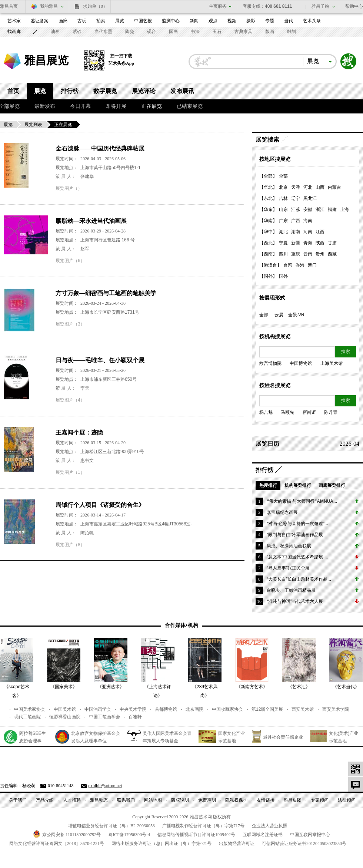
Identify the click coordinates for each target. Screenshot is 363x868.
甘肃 (332, 243)
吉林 (283, 198)
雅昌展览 (46, 60)
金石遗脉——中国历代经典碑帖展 (100, 148)
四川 (283, 254)
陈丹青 (331, 412)
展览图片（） (69, 188)
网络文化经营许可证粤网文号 (57, 844)
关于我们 (18, 800)
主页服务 (218, 6)
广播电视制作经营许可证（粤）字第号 (203, 826)
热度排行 (268, 485)
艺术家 (14, 21)
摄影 (251, 21)
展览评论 (144, 91)
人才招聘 (72, 800)
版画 (270, 32)
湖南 (296, 232)
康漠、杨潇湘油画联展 (289, 546)
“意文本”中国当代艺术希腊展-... (297, 557)
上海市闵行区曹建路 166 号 (108, 240)
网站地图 (153, 800)
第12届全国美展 (267, 709)
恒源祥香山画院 (65, 717)
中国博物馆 (301, 363)
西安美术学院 (336, 709)
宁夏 (283, 243)
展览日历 (267, 444)
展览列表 (33, 125)
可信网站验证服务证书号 (304, 844)
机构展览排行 (298, 485)
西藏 (332, 254)
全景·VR (296, 315)
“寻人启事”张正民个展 (288, 568)
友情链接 (266, 800)
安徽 (308, 209)
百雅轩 (135, 717)
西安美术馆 (303, 709)
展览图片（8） (70, 545)
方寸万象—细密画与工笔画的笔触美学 (106, 293)
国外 (283, 276)
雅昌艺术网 (13, 62)
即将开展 (116, 106)
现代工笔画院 (27, 717)
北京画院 (194, 709)
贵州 (320, 254)
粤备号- (129, 835)
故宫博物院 (270, 363)
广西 (296, 221)
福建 (332, 209)
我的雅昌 (49, 6)
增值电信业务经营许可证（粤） (111, 826)
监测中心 (171, 21)
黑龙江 (310, 198)
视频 (232, 21)
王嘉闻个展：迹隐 (79, 433)
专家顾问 (320, 800)
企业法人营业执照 (270, 826)
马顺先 (287, 412)
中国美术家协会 (30, 709)
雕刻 (292, 32)
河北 (308, 187)
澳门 (312, 265)
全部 (283, 176)
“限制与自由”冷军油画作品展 (295, 535)
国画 (173, 32)
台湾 (288, 265)
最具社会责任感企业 (283, 737)
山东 (283, 209)
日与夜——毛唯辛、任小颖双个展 (100, 360)
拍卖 (101, 21)
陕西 (320, 243)
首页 (13, 91)
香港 (300, 265)
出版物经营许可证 (237, 844)
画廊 (63, 21)
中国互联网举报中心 (310, 835)
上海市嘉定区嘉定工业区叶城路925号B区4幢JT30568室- (136, 524)
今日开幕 (80, 106)
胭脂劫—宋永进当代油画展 (91, 221)
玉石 (217, 32)
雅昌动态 (99, 800)
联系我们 (126, 800)
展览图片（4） (70, 400)
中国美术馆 (65, 709)
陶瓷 (130, 32)
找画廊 (14, 32)
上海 (344, 209)
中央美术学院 (133, 709)
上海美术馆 (332, 363)
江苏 (296, 209)
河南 (308, 232)
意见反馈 (356, 784)
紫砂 (77, 32)
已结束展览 (190, 106)
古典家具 (243, 32)
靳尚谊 (309, 412)
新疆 (296, 243)
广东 (283, 221)
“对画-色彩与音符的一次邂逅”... (297, 524)
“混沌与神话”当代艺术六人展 (295, 601)
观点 (213, 21)
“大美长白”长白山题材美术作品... (299, 579)
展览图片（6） (70, 261)
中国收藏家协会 (227, 709)
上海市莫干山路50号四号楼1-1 (111, 168)
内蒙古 (334, 187)
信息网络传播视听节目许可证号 (196, 835)
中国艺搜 (143, 21)
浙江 (320, 209)
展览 (120, 21)
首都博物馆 (166, 709)
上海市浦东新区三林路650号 (109, 379)
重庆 (296, 254)
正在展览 (151, 106)
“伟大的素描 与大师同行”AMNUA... (302, 501)
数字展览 (105, 91)
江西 (320, 232)
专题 (270, 21)
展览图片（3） (70, 324)
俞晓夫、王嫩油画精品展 (291, 590)
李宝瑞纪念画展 (282, 512)
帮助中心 (354, 6)
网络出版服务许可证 (161, 844)
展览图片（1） (70, 472)
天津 (296, 187)
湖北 (283, 232)
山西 (320, 187)
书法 (195, 32)
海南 (308, 221)
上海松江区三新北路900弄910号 (112, 452)
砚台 (151, 32)
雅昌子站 (320, 6)
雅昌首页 (9, 6)
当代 (289, 21)
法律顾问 (347, 800)
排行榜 (70, 91)
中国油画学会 (98, 709)
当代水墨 (103, 32)
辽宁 (296, 198)
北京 (283, 187)
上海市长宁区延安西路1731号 (110, 312)
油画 (55, 32)
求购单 (95, 6)
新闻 (194, 21)
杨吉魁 (266, 412)
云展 (279, 315)
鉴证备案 (40, 21)
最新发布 (45, 106)
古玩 (82, 21)
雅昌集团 (293, 800)
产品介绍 (45, 800)
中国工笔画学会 (104, 717)
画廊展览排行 (332, 485)
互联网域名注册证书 (263, 835)
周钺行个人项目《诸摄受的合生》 (100, 505)
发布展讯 (182, 91)
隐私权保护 (236, 800)
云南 (308, 254)
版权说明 (180, 800)
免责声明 (207, 800)
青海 (308, 243)
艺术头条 (312, 21)
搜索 (349, 62)
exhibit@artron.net (105, 786)
